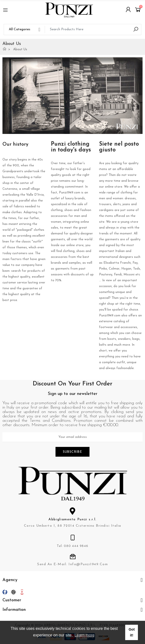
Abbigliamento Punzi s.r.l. (72, 519)
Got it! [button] (132, 632)
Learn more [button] (85, 635)
